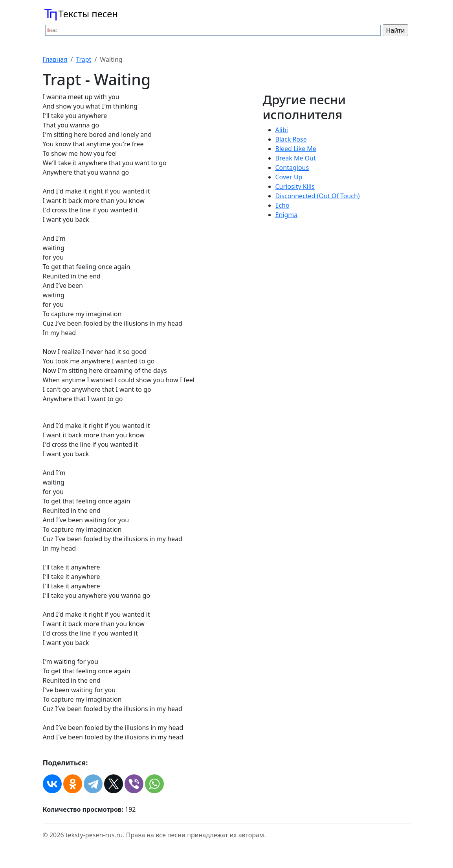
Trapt (83, 59)
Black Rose (291, 139)
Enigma (287, 215)
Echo (282, 205)
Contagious (292, 168)
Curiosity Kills (295, 186)
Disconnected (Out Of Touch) (318, 196)
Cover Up (289, 177)
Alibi (282, 130)
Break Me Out (296, 158)
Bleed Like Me (296, 149)
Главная (55, 59)
